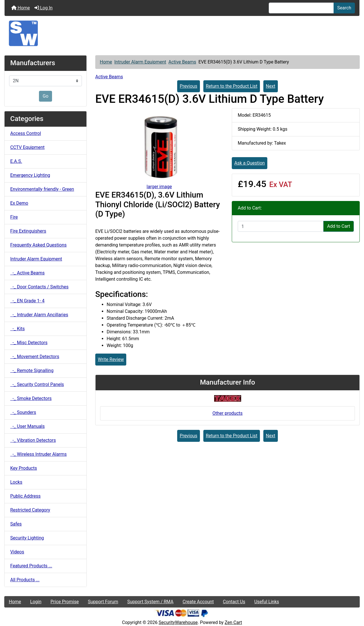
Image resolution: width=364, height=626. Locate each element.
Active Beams (182, 62)
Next (271, 86)
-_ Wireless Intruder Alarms (39, 454)
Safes (16, 524)
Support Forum (103, 602)
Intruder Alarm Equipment (140, 62)
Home (21, 8)
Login (36, 602)
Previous (189, 86)
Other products (227, 413)
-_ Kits (17, 329)
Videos (17, 552)
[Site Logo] (182, 33)
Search (344, 8)
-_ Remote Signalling (32, 371)
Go (45, 96)
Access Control (26, 133)
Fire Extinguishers (28, 231)
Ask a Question (250, 163)
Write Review (111, 359)
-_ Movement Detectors (35, 357)
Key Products (24, 468)
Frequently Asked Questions (38, 245)
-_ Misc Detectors (29, 343)
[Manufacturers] (45, 81)
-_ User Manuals (27, 426)
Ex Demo (19, 203)
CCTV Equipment (27, 147)
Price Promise (65, 602)
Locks (16, 482)
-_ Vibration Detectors (33, 440)
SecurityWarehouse (178, 622)
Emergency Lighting (30, 175)
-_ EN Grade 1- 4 (27, 301)
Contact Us (234, 602)
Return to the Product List (232, 86)
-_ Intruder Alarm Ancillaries (39, 315)
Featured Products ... (31, 566)
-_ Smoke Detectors (31, 398)
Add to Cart (339, 226)
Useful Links (267, 602)
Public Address (25, 496)
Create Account (198, 602)
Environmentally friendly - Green (42, 189)
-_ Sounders (23, 412)
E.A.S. (16, 161)
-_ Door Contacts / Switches (39, 287)
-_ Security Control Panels (37, 384)
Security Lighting (27, 538)
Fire (14, 217)
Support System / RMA (150, 602)
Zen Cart (233, 622)
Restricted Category (30, 510)
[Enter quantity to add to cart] (281, 226)
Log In (44, 8)
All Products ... (25, 580)
